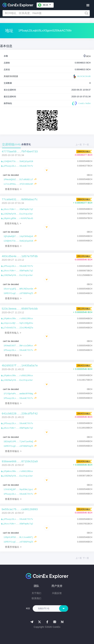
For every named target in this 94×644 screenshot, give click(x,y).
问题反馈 (57, 593)
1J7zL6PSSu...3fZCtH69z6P (18, 184)
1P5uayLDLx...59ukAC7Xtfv (18, 166)
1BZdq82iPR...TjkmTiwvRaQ (18, 442)
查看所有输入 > (13, 223)
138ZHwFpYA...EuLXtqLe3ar (18, 214)
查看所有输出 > (13, 189)
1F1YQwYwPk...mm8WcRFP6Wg (18, 394)
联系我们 (36, 598)
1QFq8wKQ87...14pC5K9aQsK (18, 236)
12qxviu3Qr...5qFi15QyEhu (18, 323)
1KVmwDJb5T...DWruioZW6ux (18, 346)
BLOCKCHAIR (82, 76)
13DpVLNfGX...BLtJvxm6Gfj (18, 537)
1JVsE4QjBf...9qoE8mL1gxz (18, 490)
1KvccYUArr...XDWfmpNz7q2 (18, 209)
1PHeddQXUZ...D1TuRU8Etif (18, 180)
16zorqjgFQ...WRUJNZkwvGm (18, 289)
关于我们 (36, 593)
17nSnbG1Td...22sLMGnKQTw (18, 328)
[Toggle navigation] (88, 5)
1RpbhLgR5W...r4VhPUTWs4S (18, 219)
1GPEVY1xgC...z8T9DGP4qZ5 (18, 293)
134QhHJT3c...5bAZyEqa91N (18, 162)
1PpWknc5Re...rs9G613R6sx (18, 319)
